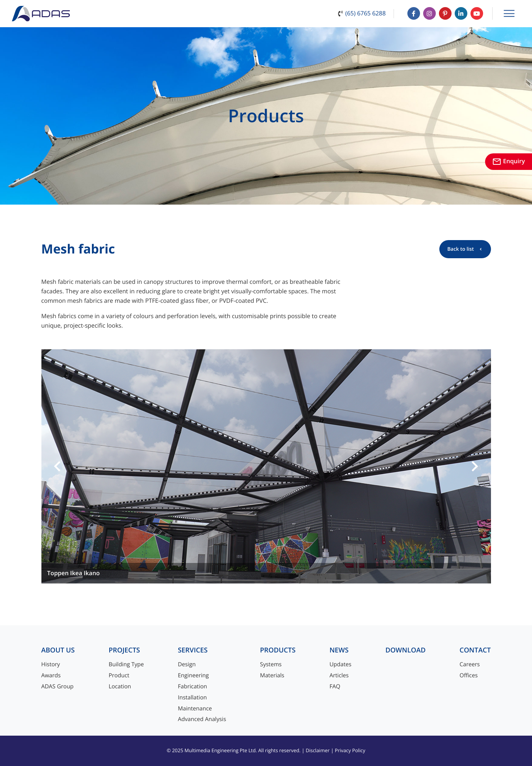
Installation (192, 698)
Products (278, 650)
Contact (475, 650)
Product (119, 676)
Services (193, 650)
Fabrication (192, 687)
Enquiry (509, 161)
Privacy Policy (350, 750)
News (339, 650)
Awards (51, 676)
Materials (272, 676)
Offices (469, 676)
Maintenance (195, 709)
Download (405, 650)
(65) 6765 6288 (366, 13)
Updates (340, 664)
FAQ (335, 687)
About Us (58, 650)
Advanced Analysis (202, 719)
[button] (58, 466)
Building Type (126, 664)
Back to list (460, 249)
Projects (124, 650)
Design (187, 664)
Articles (339, 676)
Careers (469, 664)
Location (120, 687)
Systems (271, 664)
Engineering (193, 676)
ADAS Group (58, 687)
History (51, 664)
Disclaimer (318, 750)
